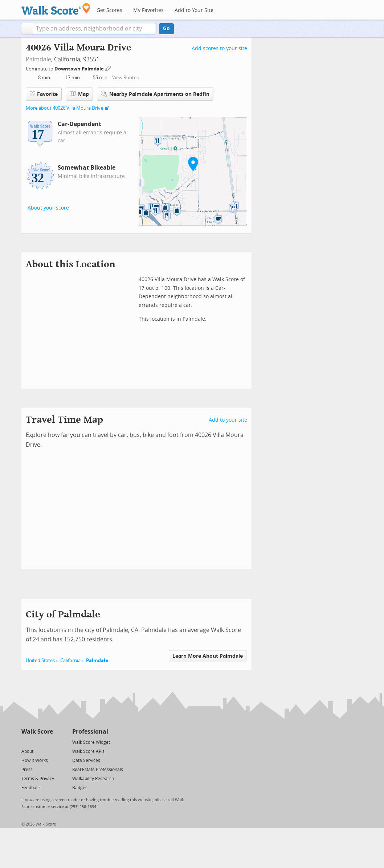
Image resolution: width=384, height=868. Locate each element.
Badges (80, 788)
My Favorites (148, 10)
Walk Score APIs (88, 751)
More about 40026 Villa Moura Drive (64, 108)
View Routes (125, 78)
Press (27, 770)
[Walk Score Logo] (56, 9)
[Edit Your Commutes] (109, 68)
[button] (27, 29)
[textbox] (95, 29)
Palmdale (38, 59)
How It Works (35, 760)
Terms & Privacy (38, 779)
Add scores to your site (219, 48)
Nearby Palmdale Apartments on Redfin (155, 94)
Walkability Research (93, 779)
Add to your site (228, 420)
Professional (90, 732)
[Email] (48, 742)
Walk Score (37, 732)
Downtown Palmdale (80, 69)
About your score (48, 208)
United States (40, 660)
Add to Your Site (194, 10)
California (70, 660)
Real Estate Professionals (98, 770)
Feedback (31, 788)
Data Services (86, 760)
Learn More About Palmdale (208, 656)
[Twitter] (26, 742)
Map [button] (79, 94)
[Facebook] (37, 742)
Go (166, 29)
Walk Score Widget (91, 742)
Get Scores (109, 10)
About (27, 751)
